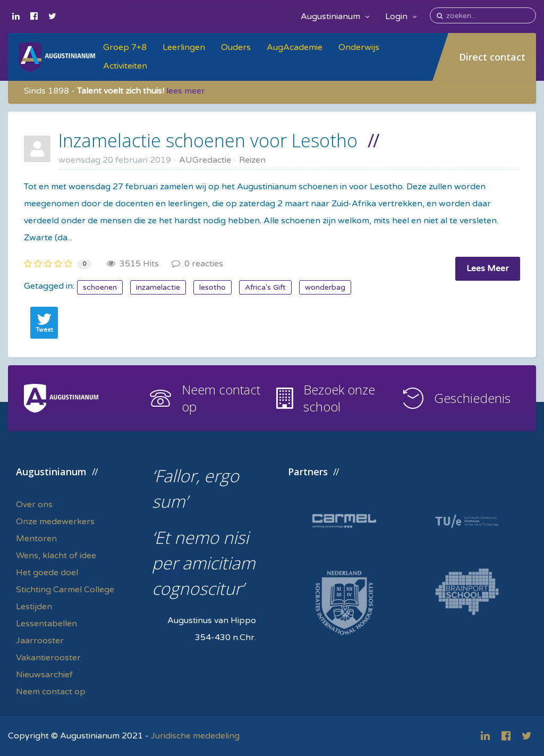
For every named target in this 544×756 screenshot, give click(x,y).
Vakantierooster (48, 658)
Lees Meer (488, 268)
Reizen (252, 160)
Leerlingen (184, 47)
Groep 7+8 (125, 47)
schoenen (100, 287)
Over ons (34, 505)
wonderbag (325, 287)
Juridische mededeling (195, 736)
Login (401, 16)
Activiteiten (125, 66)
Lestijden (34, 607)
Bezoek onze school (339, 398)
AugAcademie (295, 47)
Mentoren (36, 539)
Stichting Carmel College (65, 590)
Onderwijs (359, 47)
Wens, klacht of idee (56, 556)
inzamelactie (158, 287)
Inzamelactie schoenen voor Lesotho (208, 140)
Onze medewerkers (55, 522)
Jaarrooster (40, 641)
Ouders (236, 47)
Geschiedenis (472, 398)
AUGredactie (205, 160)
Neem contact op (221, 398)
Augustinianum (335, 16)
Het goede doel (47, 573)
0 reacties (197, 264)
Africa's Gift (265, 287)
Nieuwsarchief (44, 675)
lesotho (212, 287)
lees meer (186, 91)
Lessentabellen (46, 624)
